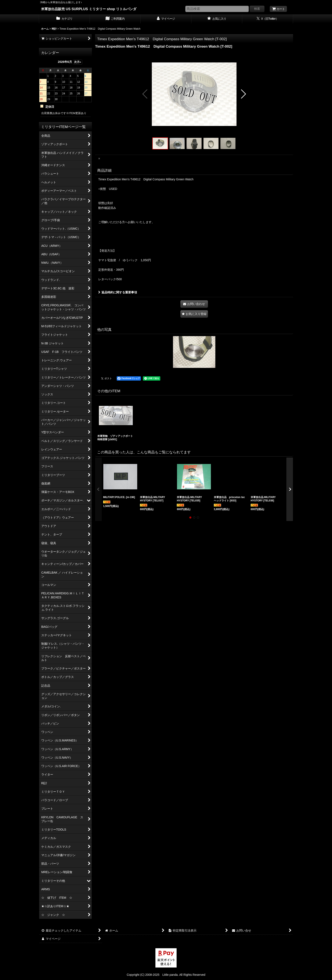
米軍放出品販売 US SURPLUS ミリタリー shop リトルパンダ (89, 9)
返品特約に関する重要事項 (118, 292)
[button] (145, 94)
